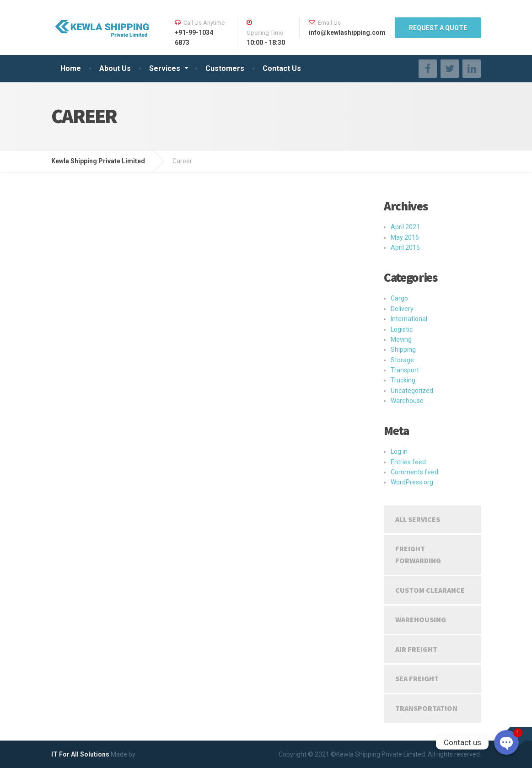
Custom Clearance (430, 590)
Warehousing (421, 619)
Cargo (399, 298)
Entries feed (408, 462)
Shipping (403, 349)
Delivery (402, 309)
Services (165, 68)
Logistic (402, 329)
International (409, 319)
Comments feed (414, 472)
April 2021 (405, 227)
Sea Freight (417, 678)
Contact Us (282, 68)
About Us (115, 68)
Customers (225, 68)
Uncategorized (412, 391)
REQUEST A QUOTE (438, 28)
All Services (418, 519)
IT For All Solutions (80, 754)
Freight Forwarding (418, 554)
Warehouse (407, 401)
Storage (402, 360)
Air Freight (416, 649)
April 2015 (405, 247)
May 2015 (405, 237)
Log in (399, 451)
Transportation (426, 708)
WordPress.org (412, 482)
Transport (405, 370)
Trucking (403, 380)
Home (71, 68)
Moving (401, 339)
